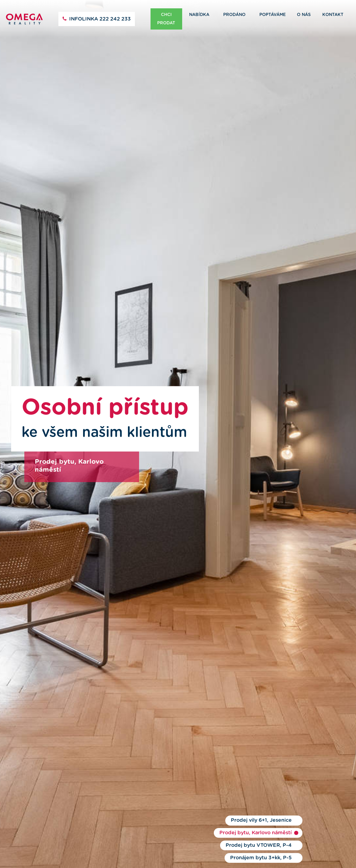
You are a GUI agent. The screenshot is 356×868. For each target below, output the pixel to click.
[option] (178, 434)
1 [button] (296, 820)
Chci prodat (166, 19)
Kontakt (333, 15)
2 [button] (296, 833)
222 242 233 (100, 19)
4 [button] (296, 858)
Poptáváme (273, 15)
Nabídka (199, 15)
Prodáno (234, 15)
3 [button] (296, 845)
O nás (304, 15)
